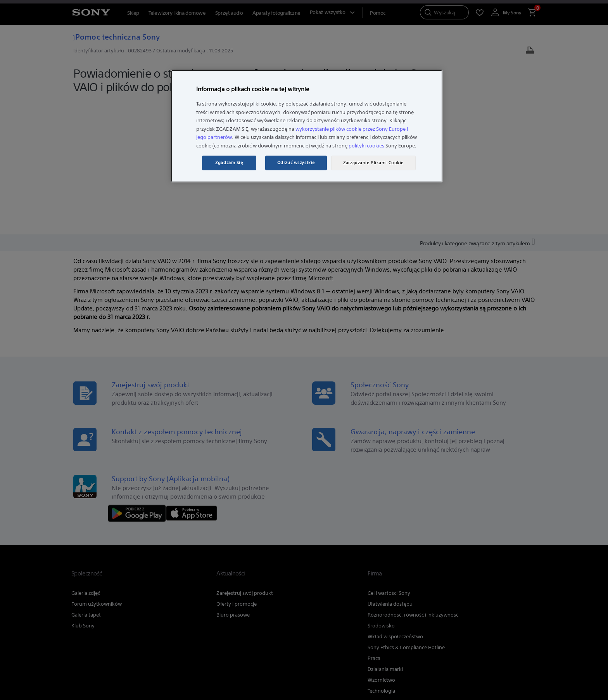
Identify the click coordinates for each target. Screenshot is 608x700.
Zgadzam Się (229, 163)
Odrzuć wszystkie (296, 163)
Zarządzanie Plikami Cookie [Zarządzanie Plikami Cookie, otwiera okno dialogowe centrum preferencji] (373, 163)
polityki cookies (366, 146)
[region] (307, 126)
